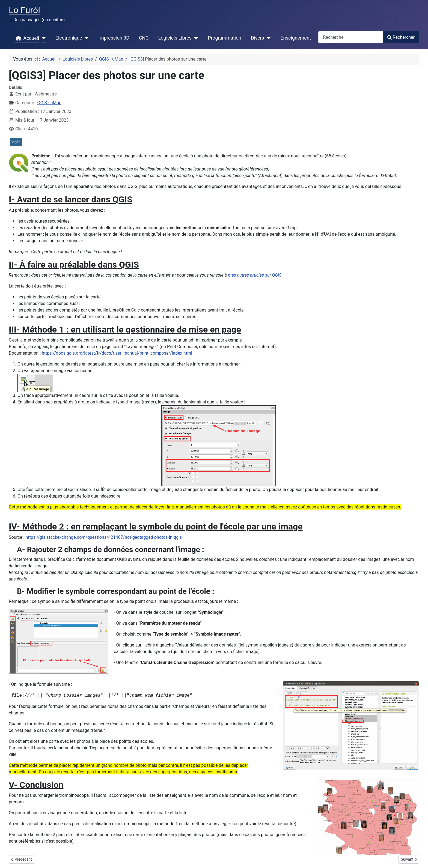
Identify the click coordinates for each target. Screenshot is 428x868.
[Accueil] (42, 38)
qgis (16, 142)
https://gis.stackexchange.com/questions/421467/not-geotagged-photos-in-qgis (104, 537)
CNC (144, 38)
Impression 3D (114, 38)
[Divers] (268, 38)
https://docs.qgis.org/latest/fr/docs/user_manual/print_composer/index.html (117, 353)
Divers (258, 38)
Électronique (69, 38)
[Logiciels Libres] (195, 38)
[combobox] (351, 37)
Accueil (26, 38)
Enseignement (296, 38)
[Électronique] (85, 38)
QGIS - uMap (50, 103)
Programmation (225, 38)
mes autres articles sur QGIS (255, 275)
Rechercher (401, 37)
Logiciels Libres (175, 38)
